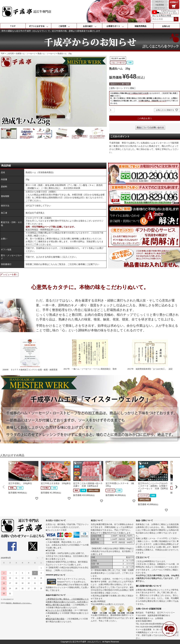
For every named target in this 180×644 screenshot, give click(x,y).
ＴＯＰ (13, 26)
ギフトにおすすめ (37, 26)
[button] (4, 487)
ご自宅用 (62, 26)
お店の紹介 (88, 26)
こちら (52, 264)
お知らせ (166, 26)
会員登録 (160, 5)
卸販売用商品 (141, 26)
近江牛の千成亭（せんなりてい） (87, 642)
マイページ (160, 8)
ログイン (160, 2)
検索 (176, 19)
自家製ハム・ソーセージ (26, 54)
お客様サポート (113, 26)
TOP (3, 54)
